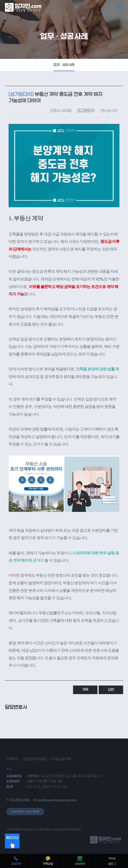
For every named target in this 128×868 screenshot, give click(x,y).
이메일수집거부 (60, 759)
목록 (85, 690)
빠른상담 (12, 842)
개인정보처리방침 (34, 759)
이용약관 (12, 759)
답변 (111, 690)
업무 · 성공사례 (64, 65)
